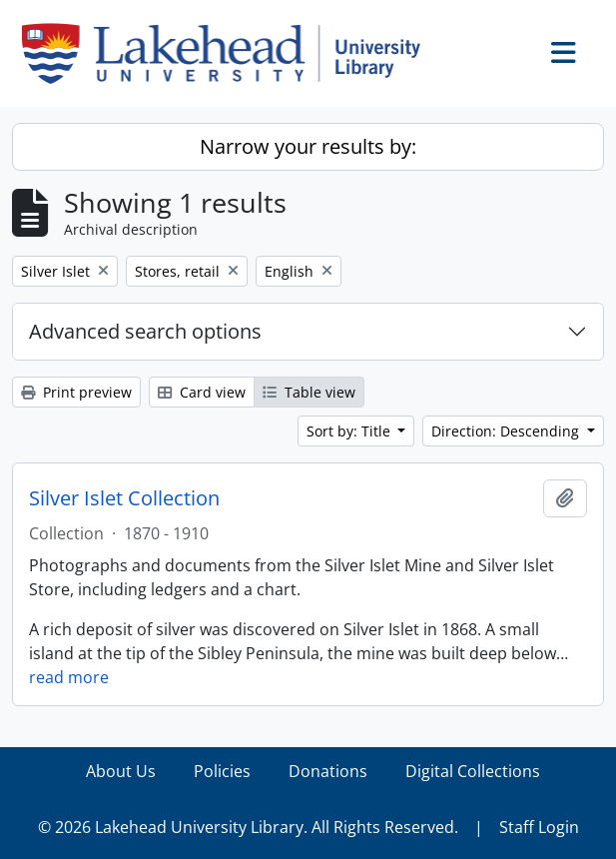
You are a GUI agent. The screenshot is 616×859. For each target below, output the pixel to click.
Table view (309, 392)
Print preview (76, 392)
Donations (328, 771)
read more (69, 677)
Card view (202, 392)
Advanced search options (145, 331)
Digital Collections (473, 771)
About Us (121, 771)
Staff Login (539, 827)
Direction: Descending (507, 431)
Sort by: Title (350, 431)
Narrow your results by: (308, 146)
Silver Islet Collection (124, 498)
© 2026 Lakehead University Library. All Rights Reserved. (248, 827)
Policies (222, 771)
